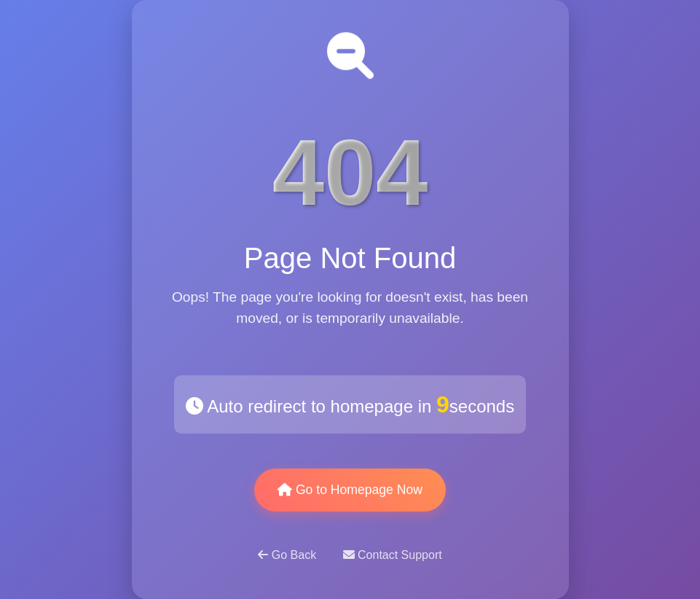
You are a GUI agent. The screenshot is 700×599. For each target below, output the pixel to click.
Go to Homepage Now (350, 490)
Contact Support (393, 555)
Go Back (288, 555)
